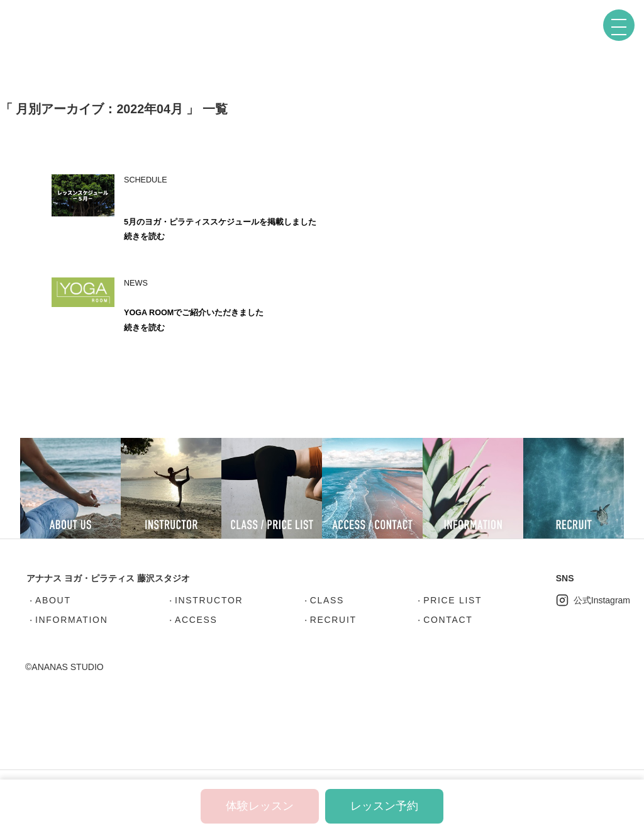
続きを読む (144, 237)
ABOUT (53, 600)
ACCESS (196, 620)
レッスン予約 (384, 806)
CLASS (327, 600)
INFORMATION (71, 620)
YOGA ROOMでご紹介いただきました (194, 313)
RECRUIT (333, 620)
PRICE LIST (452, 600)
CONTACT (448, 620)
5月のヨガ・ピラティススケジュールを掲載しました (220, 222)
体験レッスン (260, 806)
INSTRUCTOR (209, 600)
